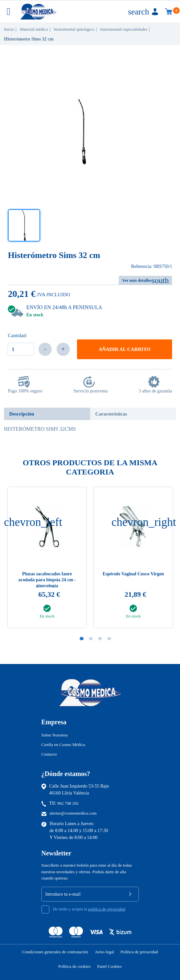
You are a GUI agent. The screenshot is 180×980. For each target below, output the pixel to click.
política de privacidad (107, 909)
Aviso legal (104, 952)
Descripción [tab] (22, 414)
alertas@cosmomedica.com (73, 813)
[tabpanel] (133, 559)
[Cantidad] (21, 349)
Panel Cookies (109, 966)
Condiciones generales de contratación (55, 952)
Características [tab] (111, 414)
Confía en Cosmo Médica (63, 745)
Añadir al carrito (125, 349)
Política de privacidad (139, 952)
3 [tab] (100, 639)
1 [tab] (82, 639)
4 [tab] (109, 639)
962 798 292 (68, 803)
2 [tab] (91, 639)
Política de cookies (74, 966)
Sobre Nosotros (55, 735)
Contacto (49, 754)
